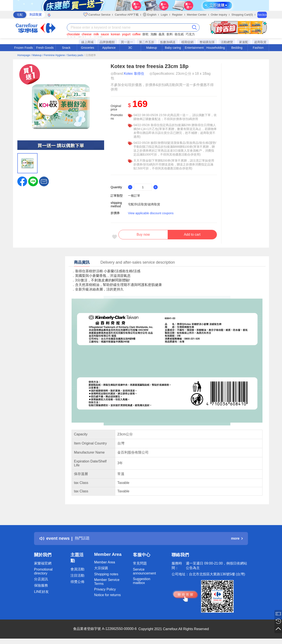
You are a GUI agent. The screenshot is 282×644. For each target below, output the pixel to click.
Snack (66, 48)
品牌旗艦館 (107, 42)
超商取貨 (260, 42)
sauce (105, 34)
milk (96, 34)
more (237, 540)
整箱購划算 (207, 42)
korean (116, 34)
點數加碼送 (168, 42)
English (150, 15)
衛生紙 (179, 34)
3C (130, 48)
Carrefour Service (97, 15)
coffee (136, 34)
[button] (44, 181)
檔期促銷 (187, 42)
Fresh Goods (45, 48)
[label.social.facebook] (22, 181)
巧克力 (190, 34)
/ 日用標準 (90, 55)
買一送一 (127, 42)
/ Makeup (36, 55)
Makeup (152, 48)
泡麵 (154, 34)
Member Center (197, 15)
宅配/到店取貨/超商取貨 (144, 204)
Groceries (88, 48)
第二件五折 (147, 42)
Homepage (24, 55)
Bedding (237, 48)
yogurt (126, 34)
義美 (162, 34)
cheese (87, 34)
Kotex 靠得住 (134, 74)
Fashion (258, 48)
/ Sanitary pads (74, 55)
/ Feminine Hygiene (54, 55)
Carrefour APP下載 (127, 15)
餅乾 (146, 34)
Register (177, 15)
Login (164, 15)
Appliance (109, 48)
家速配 (244, 42)
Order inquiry (219, 15)
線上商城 (87, 42)
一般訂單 (134, 196)
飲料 (170, 34)
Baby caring (173, 48)
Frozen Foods (23, 48)
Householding (216, 48)
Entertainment (194, 48)
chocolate (73, 34)
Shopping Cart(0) (242, 15)
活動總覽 (227, 42)
